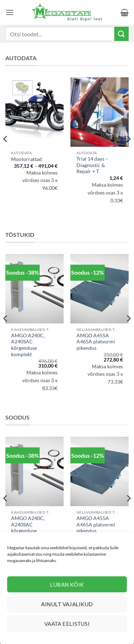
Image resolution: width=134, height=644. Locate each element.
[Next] (128, 153)
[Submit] (121, 34)
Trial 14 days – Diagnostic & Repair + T (92, 165)
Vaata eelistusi (67, 624)
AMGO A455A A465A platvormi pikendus (96, 342)
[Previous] (6, 153)
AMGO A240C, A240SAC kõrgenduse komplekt (28, 345)
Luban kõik (67, 585)
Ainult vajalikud (67, 604)
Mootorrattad (26, 159)
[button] (10, 12)
